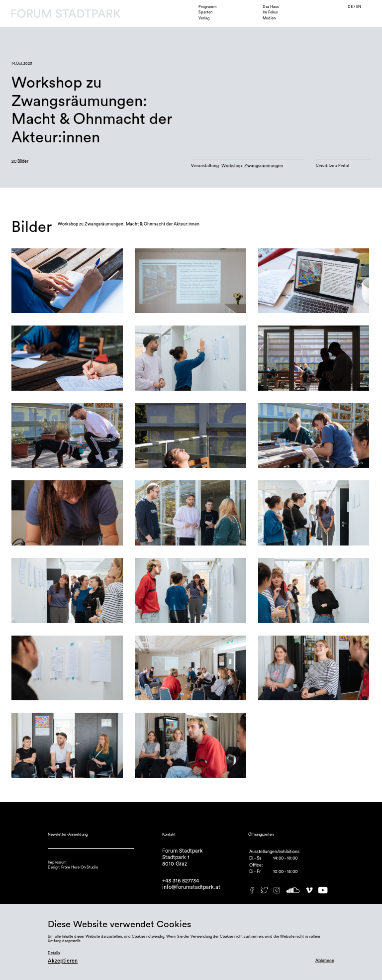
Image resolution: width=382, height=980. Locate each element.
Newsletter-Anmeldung (68, 834)
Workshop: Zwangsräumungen (252, 166)
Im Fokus (270, 12)
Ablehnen (325, 961)
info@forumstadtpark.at (191, 887)
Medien (269, 18)
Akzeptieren (63, 961)
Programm (208, 7)
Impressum (57, 862)
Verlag (204, 18)
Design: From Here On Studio (73, 867)
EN (359, 7)
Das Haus (271, 7)
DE (351, 7)
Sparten (205, 12)
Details (54, 953)
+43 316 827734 (181, 881)
